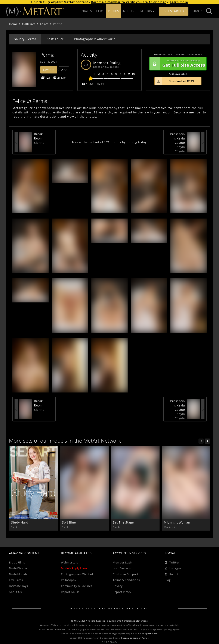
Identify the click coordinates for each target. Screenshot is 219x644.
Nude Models (18, 574)
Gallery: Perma (25, 39)
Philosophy (69, 580)
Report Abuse (70, 592)
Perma (47, 55)
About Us (15, 592)
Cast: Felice (55, 39)
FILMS (100, 11)
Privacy (118, 586)
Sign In (198, 11)
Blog (168, 580)
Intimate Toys (18, 586)
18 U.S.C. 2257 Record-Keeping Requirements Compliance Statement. (110, 621)
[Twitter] (172, 563)
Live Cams (16, 580)
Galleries (29, 24)
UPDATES (86, 11)
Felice (44, 24)
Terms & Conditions (126, 580)
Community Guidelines (77, 586)
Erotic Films (17, 563)
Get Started (174, 11)
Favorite (49, 70)
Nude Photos (18, 568)
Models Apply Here (74, 568)
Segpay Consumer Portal (135, 638)
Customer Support (125, 574)
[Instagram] (174, 568)
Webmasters (70, 563)
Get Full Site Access (177, 64)
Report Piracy (122, 592)
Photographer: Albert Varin (95, 39)
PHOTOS (113, 11)
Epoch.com (151, 634)
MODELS (129, 11)
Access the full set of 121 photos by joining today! (110, 142)
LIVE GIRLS (147, 11)
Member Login (123, 563)
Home (13, 24)
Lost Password (123, 568)
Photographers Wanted (77, 574)
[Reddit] (172, 574)
